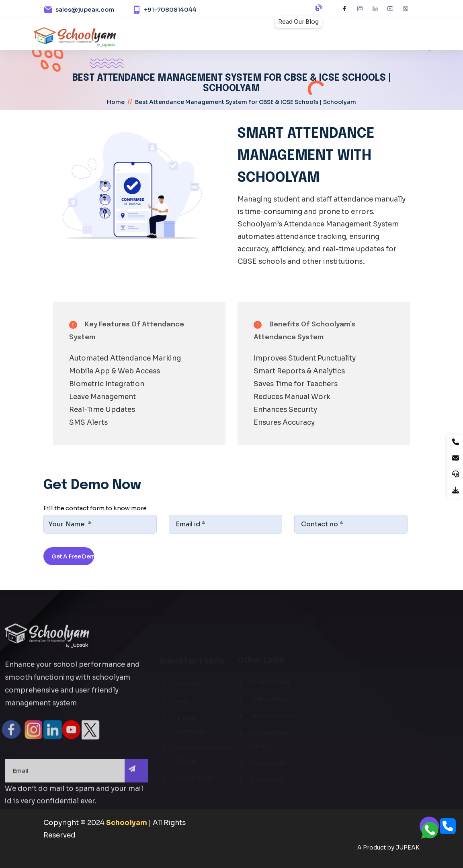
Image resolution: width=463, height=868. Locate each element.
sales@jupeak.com (85, 9)
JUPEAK (408, 848)
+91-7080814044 (170, 9)
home (116, 102)
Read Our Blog (298, 22)
